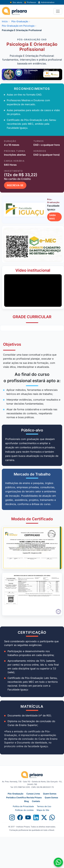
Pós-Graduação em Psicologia (18, 26)
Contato (36, 801)
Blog (27, 801)
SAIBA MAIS (52, 217)
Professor (30, 2)
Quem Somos (50, 794)
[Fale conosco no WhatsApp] (58, 862)
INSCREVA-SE (15, 185)
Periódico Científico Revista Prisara (24, 798)
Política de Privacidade (23, 806)
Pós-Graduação (20, 21)
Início (5, 21)
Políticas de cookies (24, 810)
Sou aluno (16, 2)
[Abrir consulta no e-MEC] (33, 244)
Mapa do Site (43, 810)
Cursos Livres (33, 794)
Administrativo (46, 2)
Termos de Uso (44, 806)
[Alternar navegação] (58, 11)
